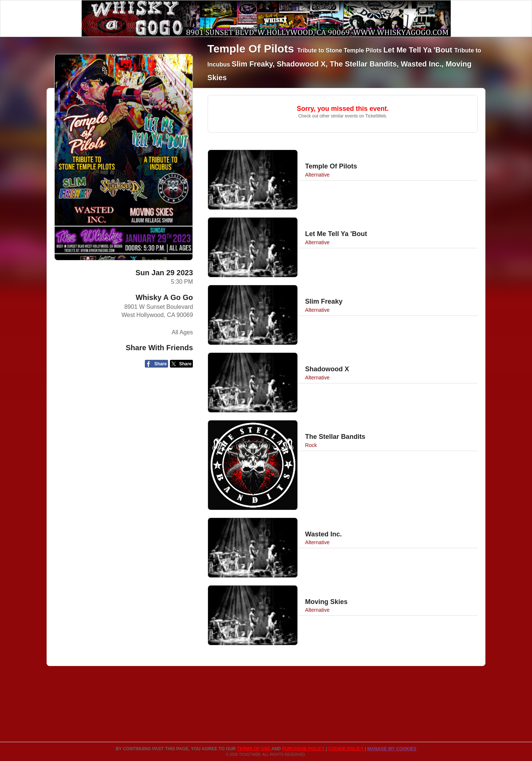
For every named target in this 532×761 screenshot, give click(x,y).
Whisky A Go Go (164, 297)
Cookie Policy (347, 749)
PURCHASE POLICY (304, 749)
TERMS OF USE (254, 749)
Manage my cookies (392, 749)
